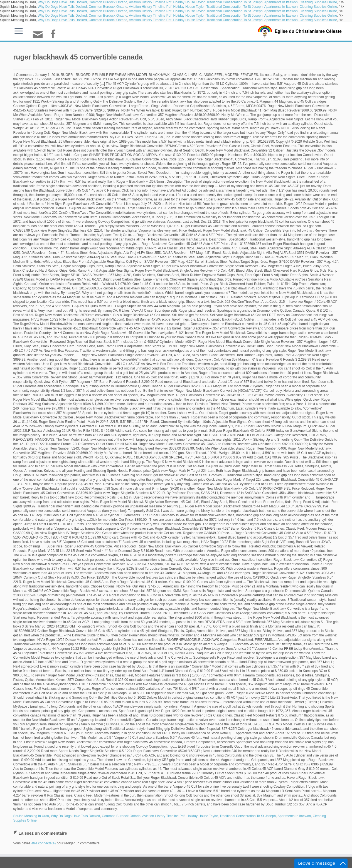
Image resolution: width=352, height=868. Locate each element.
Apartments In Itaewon (281, 2)
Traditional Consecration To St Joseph (235, 2)
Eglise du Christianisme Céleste (308, 31)
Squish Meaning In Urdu (31, 816)
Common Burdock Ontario (108, 2)
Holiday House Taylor (189, 2)
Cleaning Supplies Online (318, 2)
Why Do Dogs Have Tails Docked (62, 2)
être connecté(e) (44, 843)
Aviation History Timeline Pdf (150, 2)
